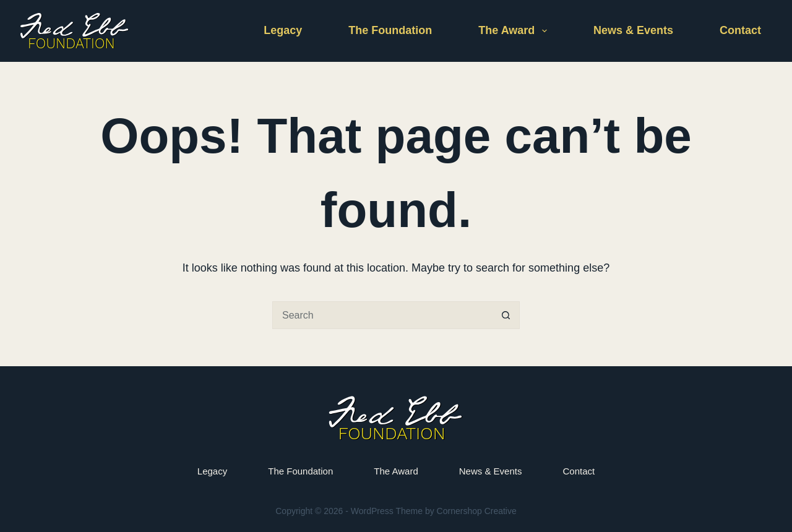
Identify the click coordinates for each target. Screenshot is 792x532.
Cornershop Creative (477, 511)
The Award (515, 31)
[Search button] (506, 315)
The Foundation (390, 30)
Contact (740, 30)
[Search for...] (382, 315)
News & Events (633, 30)
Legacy (283, 30)
